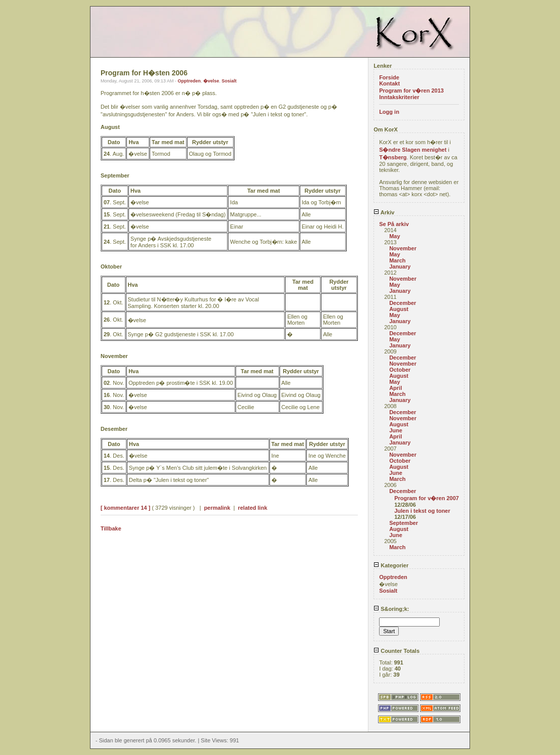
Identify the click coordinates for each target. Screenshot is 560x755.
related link (253, 508)
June (396, 430)
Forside (389, 77)
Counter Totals (396, 651)
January (400, 267)
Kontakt (389, 83)
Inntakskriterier (399, 97)
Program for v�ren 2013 (411, 91)
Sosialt (229, 81)
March (397, 260)
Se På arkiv (394, 224)
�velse (211, 81)
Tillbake (111, 528)
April (395, 388)
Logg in (389, 112)
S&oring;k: (391, 609)
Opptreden (189, 81)
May (394, 236)
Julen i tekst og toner (422, 511)
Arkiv (384, 212)
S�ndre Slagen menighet (413, 150)
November (403, 248)
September (404, 523)
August (399, 309)
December (403, 303)
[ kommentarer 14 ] (125, 508)
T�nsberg (393, 157)
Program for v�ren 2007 (427, 498)
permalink (217, 508)
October (400, 370)
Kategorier (391, 565)
